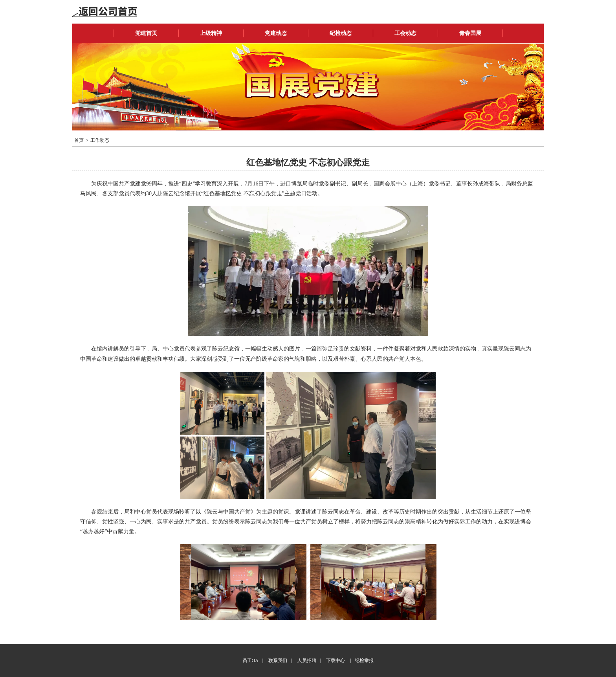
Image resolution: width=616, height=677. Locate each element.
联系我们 (278, 660)
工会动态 (405, 33)
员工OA (250, 660)
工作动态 (100, 140)
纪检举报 (364, 660)
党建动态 (276, 33)
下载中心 (335, 660)
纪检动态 (341, 33)
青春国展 (470, 33)
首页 (79, 140)
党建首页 (146, 33)
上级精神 (211, 33)
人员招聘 (307, 660)
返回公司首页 (105, 12)
